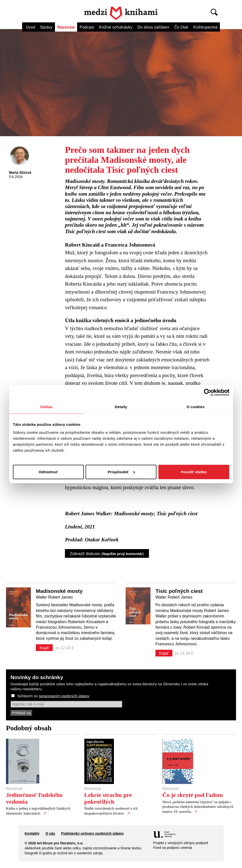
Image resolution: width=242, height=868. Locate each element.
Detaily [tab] (121, 407)
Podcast (87, 27)
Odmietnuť (48, 472)
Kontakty (32, 833)
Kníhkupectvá (205, 27)
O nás (50, 833)
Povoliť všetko (194, 472)
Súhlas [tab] (47, 407)
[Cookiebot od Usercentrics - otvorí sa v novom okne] (208, 392)
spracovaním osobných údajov (64, 696)
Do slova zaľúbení (153, 27)
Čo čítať (181, 27)
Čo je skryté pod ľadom (193, 795)
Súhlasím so (53, 696)
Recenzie (66, 27)
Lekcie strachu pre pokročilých (108, 798)
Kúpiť (44, 648)
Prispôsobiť (121, 472)
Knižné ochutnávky (116, 27)
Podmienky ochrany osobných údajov (93, 833)
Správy (46, 27)
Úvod (30, 27)
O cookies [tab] (196, 407)
